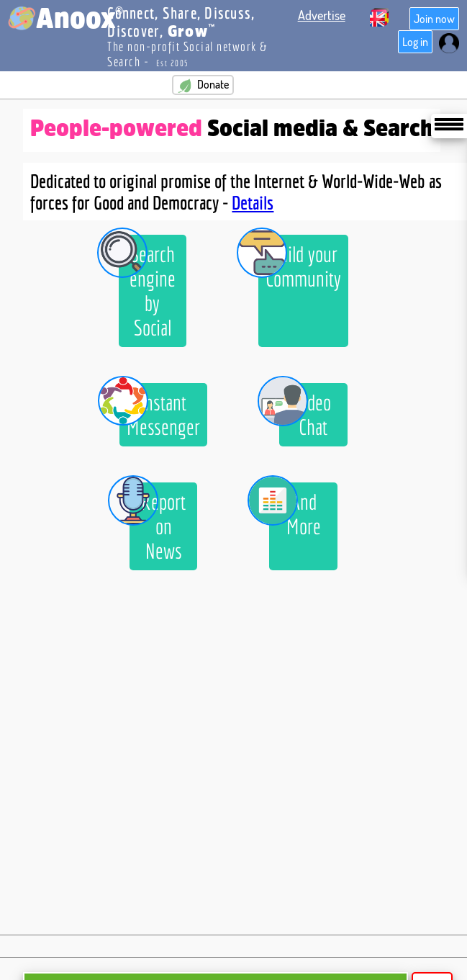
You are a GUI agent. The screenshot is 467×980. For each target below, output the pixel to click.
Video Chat (305, 411)
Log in (415, 42)
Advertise (322, 15)
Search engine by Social (147, 287)
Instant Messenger (160, 411)
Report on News (158, 523)
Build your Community (300, 263)
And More (295, 511)
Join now (434, 19)
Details (253, 202)
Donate (203, 85)
